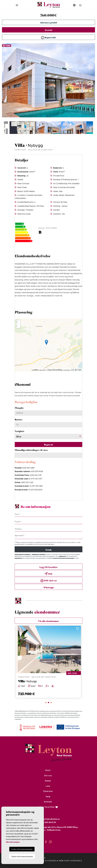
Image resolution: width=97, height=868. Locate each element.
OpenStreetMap (55, 370)
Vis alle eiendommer (48, 621)
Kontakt (49, 30)
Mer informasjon (13, 842)
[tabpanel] (48, 662)
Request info (48, 38)
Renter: (19, 419)
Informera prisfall (49, 23)
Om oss (48, 775)
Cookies (52, 860)
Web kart (64, 860)
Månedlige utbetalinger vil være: (31, 450)
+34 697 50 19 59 (48, 822)
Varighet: (20, 431)
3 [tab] (51, 703)
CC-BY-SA (76, 370)
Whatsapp (49, 587)
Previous (5, 80)
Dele (48, 574)
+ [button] (17, 322)
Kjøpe (48, 781)
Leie (48, 786)
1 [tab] (46, 703)
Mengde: (19, 408)
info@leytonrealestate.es (49, 819)
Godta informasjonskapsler (22, 849)
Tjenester (48, 791)
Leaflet (35, 370)
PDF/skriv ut (49, 581)
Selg (48, 796)
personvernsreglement (71, 542)
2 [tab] (48, 703)
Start (48, 770)
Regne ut (48, 444)
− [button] (17, 326)
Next (92, 80)
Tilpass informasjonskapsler (22, 856)
